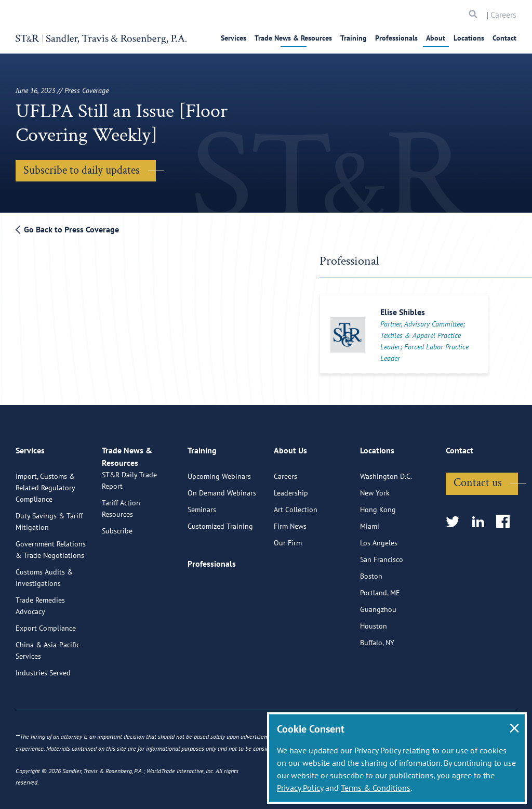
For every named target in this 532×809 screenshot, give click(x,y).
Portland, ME (380, 632)
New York (375, 532)
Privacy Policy (300, 788)
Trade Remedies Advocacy (40, 645)
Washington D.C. (386, 516)
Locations (469, 38)
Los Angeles (379, 582)
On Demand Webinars (222, 532)
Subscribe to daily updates (82, 170)
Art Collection (296, 549)
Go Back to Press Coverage (67, 229)
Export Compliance (46, 668)
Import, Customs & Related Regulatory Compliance (45, 527)
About (436, 38)
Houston (374, 666)
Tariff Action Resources (121, 560)
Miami (370, 566)
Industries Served (43, 712)
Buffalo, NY (377, 682)
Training (354, 38)
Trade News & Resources (293, 38)
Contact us (478, 522)
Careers (503, 15)
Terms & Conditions (376, 788)
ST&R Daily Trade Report (129, 532)
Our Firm (288, 582)
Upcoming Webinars (219, 516)
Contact (504, 38)
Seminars (202, 549)
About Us (290, 494)
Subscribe (117, 582)
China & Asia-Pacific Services (48, 690)
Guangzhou (378, 649)
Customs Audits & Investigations (44, 617)
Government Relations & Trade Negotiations (51, 589)
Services (234, 38)
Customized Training (220, 566)
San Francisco (382, 599)
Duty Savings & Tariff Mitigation (49, 561)
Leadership (291, 532)
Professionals (396, 38)
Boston (371, 616)
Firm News (290, 566)
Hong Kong (378, 549)
